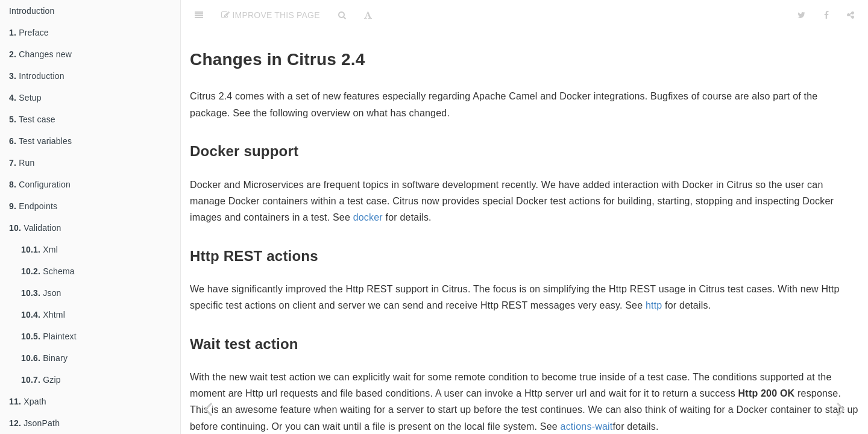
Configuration (40, 184)
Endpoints (33, 206)
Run (22, 163)
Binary (44, 358)
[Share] (851, 15)
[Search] (342, 15)
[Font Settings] (368, 15)
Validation (35, 228)
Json (41, 293)
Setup (25, 98)
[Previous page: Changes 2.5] (208, 408)
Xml (39, 250)
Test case (32, 119)
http (654, 305)
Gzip (41, 380)
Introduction (32, 11)
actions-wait (587, 426)
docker (368, 217)
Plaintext (49, 336)
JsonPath (34, 423)
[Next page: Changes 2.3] (841, 408)
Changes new (40, 54)
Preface (29, 33)
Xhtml (43, 315)
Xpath (28, 401)
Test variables (40, 141)
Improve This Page (271, 15)
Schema (48, 271)
